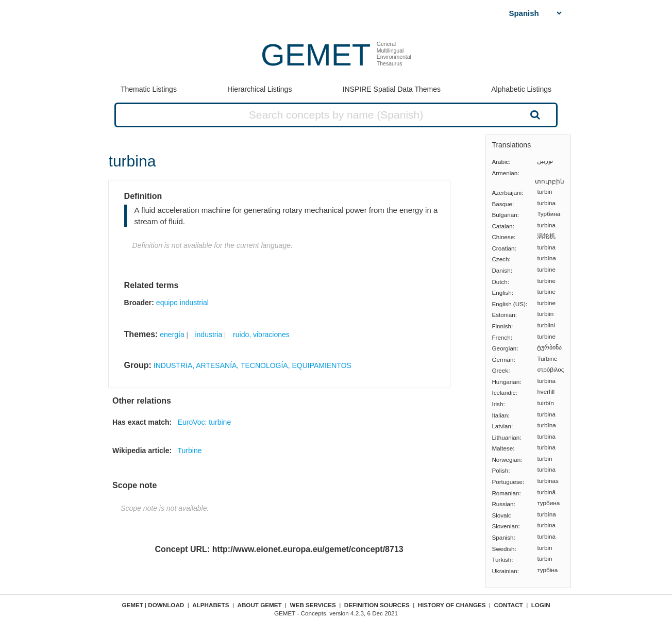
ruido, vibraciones (261, 335)
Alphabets (211, 605)
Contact (509, 605)
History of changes (452, 605)
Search (534, 114)
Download (166, 605)
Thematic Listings (149, 89)
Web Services (313, 605)
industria (208, 335)
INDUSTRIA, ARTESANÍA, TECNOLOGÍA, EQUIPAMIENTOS (253, 365)
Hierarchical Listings (259, 89)
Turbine (190, 450)
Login (541, 605)
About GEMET (260, 605)
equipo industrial (182, 303)
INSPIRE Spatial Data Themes (392, 89)
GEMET (316, 55)
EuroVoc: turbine (205, 422)
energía (172, 335)
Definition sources (377, 605)
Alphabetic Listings (521, 89)
